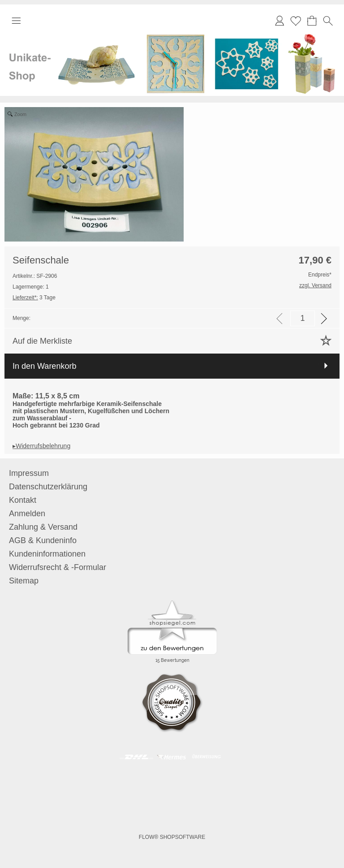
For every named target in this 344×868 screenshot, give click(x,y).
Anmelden (27, 514)
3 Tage (34, 298)
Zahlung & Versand (43, 527)
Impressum (29, 473)
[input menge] (303, 318)
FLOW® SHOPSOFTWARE (172, 837)
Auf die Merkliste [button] (42, 341)
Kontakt (23, 500)
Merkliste (296, 21)
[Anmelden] (279, 21)
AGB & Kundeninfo (43, 540)
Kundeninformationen (47, 554)
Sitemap (24, 581)
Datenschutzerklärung (48, 487)
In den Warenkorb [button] (44, 366)
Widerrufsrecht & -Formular (58, 567)
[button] (16, 21)
